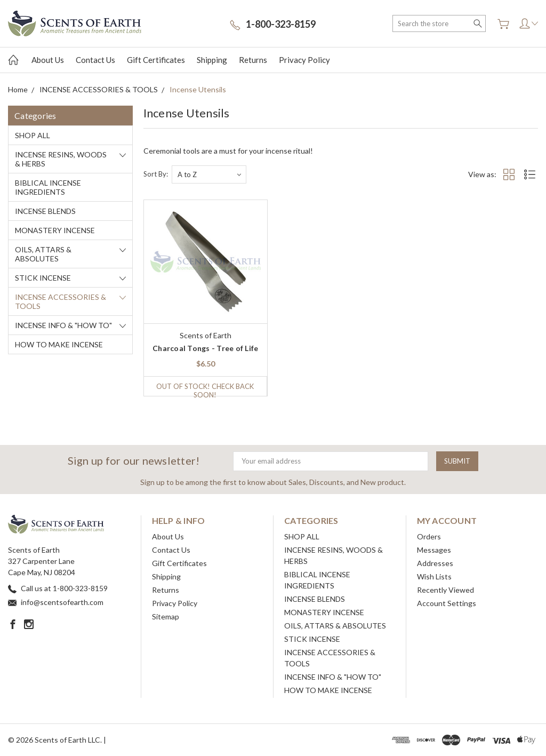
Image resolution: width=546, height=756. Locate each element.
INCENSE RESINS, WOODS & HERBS (61, 159)
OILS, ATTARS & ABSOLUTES (43, 254)
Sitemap (166, 616)
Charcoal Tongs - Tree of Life (205, 348)
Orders (429, 536)
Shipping (212, 60)
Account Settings (447, 603)
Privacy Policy (304, 60)
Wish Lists (434, 576)
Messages (434, 550)
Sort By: (156, 174)
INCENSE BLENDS (45, 211)
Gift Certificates (156, 60)
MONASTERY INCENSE (55, 230)
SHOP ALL (33, 135)
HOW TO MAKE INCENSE (59, 344)
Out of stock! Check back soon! (205, 389)
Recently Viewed (445, 590)
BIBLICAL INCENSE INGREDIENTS (48, 187)
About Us (48, 60)
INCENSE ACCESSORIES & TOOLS (61, 301)
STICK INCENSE (43, 278)
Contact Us (95, 60)
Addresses (435, 563)
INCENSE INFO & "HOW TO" (63, 325)
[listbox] (209, 174)
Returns (253, 60)
